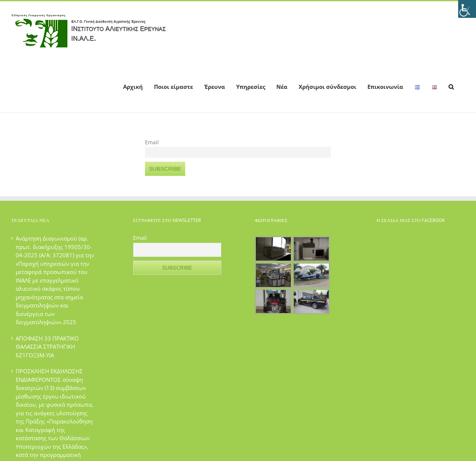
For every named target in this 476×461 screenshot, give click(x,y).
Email (152, 142)
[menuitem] (133, 86)
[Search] (451, 86)
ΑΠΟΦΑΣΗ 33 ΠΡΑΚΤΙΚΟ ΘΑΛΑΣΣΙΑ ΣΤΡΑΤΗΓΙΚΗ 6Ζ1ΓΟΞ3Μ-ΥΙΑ (47, 347)
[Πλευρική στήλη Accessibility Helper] (467, 9)
